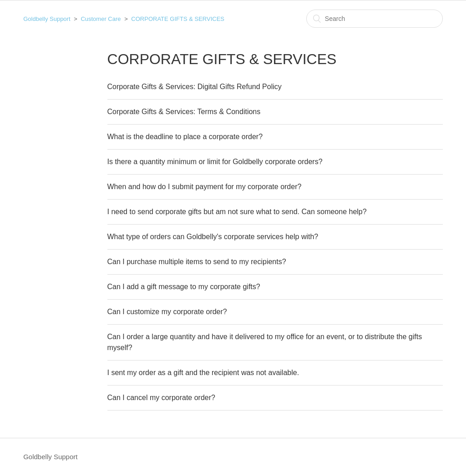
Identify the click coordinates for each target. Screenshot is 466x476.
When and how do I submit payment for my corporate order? (205, 187)
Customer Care (101, 19)
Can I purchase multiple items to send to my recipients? (197, 262)
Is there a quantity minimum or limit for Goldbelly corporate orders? (215, 162)
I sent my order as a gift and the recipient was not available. (203, 373)
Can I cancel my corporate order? (161, 398)
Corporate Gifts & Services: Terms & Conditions (184, 112)
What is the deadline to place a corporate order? (185, 137)
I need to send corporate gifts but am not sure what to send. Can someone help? (237, 212)
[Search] (375, 19)
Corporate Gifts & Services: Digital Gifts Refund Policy (195, 87)
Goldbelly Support (47, 19)
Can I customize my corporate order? (167, 312)
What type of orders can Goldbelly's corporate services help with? (213, 237)
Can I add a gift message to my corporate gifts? (184, 287)
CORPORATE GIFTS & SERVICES (178, 19)
